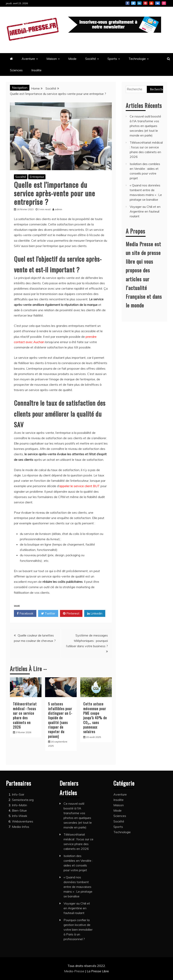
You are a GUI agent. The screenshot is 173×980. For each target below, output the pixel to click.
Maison (52, 59)
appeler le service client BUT (79, 486)
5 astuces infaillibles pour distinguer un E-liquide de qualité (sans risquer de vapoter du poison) (60, 720)
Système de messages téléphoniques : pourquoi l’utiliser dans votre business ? (87, 641)
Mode (72, 59)
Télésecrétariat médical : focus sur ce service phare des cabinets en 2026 (25, 715)
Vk (158, 3)
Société (91, 59)
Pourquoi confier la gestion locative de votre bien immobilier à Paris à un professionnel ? (78, 929)
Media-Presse (75, 971)
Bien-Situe (19, 810)
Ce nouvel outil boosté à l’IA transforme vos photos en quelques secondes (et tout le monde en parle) (145, 126)
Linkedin (139, 3)
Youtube (151, 3)
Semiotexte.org (23, 800)
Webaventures (23, 821)
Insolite (36, 70)
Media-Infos (21, 827)
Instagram (164, 3)
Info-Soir (18, 794)
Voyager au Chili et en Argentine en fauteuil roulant (145, 211)
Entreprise (37, 177)
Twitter (133, 3)
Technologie (137, 59)
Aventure (28, 59)
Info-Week (20, 816)
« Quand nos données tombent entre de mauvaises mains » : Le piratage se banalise (78, 887)
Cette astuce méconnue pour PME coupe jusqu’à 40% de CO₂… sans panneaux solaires (95, 718)
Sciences (16, 70)
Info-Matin (19, 805)
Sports (112, 59)
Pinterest (145, 3)
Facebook (128, 3)
